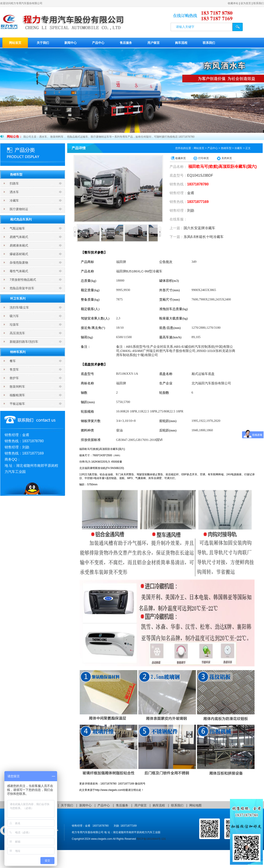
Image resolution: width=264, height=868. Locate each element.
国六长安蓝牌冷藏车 (199, 228)
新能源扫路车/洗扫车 (24, 342)
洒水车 (14, 192)
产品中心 (98, 43)
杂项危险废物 (19, 263)
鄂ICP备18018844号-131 (151, 839)
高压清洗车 (17, 333)
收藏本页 (181, 158)
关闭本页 (227, 158)
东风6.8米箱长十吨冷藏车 (204, 237)
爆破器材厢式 (19, 254)
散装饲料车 (17, 387)
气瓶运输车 (17, 228)
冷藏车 (14, 201)
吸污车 (14, 316)
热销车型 (16, 174)
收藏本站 (233, 3)
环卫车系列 (18, 298)
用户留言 (154, 43)
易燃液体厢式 (19, 245)
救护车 (14, 378)
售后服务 (126, 43)
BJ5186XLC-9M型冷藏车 (139, 271)
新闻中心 (71, 43)
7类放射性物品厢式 (23, 280)
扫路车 (14, 183)
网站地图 (195, 805)
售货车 (14, 369)
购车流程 (181, 43)
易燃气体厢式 (19, 237)
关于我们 (43, 43)
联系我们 (259, 3)
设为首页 (246, 3)
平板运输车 (17, 404)
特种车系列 (18, 352)
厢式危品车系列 (21, 219)
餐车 (13, 361)
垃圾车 (14, 325)
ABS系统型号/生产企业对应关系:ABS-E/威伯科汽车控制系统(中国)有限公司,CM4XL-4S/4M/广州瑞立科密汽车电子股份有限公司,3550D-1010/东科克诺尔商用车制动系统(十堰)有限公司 (176, 351)
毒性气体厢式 (19, 271)
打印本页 (204, 158)
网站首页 (15, 43)
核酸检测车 (17, 395)
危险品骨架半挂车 (22, 288)
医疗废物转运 (19, 209)
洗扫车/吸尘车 (19, 307)
